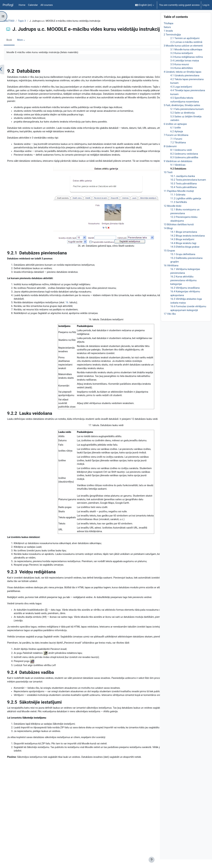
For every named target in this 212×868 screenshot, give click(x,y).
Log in (206, 5)
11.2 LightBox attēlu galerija (186, 207)
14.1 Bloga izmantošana (184, 241)
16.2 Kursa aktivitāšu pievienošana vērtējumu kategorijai (183, 289)
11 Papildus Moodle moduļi (179, 200)
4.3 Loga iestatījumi (181, 95)
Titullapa (168, 32)
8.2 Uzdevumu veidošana (184, 162)
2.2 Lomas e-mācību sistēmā (186, 51)
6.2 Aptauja (177, 140)
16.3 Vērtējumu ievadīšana (185, 296)
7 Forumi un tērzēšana (176, 144)
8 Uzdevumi (170, 155)
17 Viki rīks (170, 323)
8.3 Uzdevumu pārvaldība (184, 166)
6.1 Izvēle (175, 136)
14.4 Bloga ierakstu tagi (183, 252)
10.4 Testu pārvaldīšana (183, 196)
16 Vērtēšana (171, 274)
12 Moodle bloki (172, 215)
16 (77, 341)
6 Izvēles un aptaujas (175, 133)
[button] (145, 5)
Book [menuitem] (17, 52)
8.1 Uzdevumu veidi (181, 159)
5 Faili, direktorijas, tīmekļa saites (182, 114)
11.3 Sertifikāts (179, 211)
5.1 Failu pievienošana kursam (187, 118)
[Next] (156, 82)
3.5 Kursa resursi (180, 73)
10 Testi (168, 181)
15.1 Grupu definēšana (183, 263)
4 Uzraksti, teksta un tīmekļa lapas (182, 80)
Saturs (167, 36)
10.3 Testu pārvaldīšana (183, 192)
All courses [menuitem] (47, 5)
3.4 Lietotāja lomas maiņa (185, 69)
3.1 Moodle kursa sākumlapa (186, 58)
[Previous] (9, 82)
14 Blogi (168, 237)
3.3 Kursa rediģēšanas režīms (187, 66)
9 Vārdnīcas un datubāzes (178, 170)
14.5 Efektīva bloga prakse (185, 256)
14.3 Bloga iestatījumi (182, 248)
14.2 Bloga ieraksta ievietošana (187, 244)
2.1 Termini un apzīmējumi (185, 47)
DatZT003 (17, 21)
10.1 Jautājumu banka (183, 185)
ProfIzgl (8, 5)
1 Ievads (168, 40)
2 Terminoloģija (172, 43)
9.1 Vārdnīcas (178, 174)
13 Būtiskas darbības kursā (179, 233)
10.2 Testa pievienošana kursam (188, 189)
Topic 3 (30, 21)
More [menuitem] (28, 52)
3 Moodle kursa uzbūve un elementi (183, 54)
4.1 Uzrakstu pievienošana (185, 84)
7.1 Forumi (176, 147)
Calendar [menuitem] (33, 5)
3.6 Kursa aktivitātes (182, 77)
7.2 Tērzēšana (178, 151)
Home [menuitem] (22, 5)
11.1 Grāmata (178, 203)
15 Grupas (169, 259)
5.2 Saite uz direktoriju (183, 121)
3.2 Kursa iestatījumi (182, 62)
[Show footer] (152, 860)
